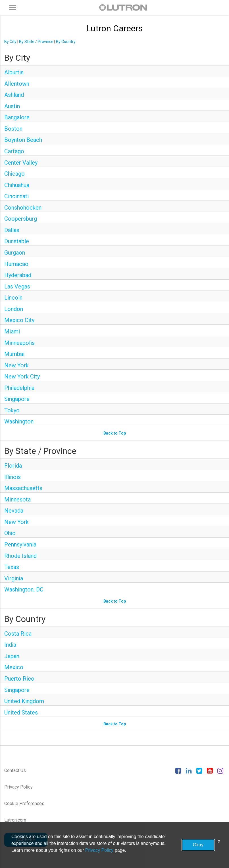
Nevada (14, 511)
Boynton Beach (23, 140)
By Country (66, 42)
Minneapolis (19, 343)
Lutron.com (15, 820)
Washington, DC (24, 589)
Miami (12, 331)
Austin (12, 106)
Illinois (13, 477)
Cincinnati (16, 196)
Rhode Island (20, 556)
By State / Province (36, 42)
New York (16, 365)
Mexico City (19, 320)
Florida (13, 466)
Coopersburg (21, 219)
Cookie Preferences (24, 803)
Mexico (14, 667)
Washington (19, 421)
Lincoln (13, 298)
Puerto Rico (19, 679)
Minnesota (17, 499)
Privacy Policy (18, 787)
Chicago (14, 174)
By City (10, 42)
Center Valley (21, 163)
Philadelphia (19, 388)
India (10, 645)
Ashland (14, 95)
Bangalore (17, 117)
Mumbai (14, 354)
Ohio (10, 533)
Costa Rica (18, 634)
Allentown (17, 84)
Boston (13, 129)
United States (21, 713)
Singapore (17, 399)
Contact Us (15, 770)
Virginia (14, 578)
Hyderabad (18, 275)
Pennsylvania (20, 544)
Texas (12, 567)
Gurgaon (15, 253)
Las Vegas (17, 286)
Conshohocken (23, 208)
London (14, 309)
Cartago (14, 151)
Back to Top (115, 433)
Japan (12, 656)
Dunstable (17, 241)
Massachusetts (23, 488)
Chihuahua (17, 185)
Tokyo (12, 410)
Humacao (16, 264)
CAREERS (26, 840)
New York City (22, 376)
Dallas (12, 230)
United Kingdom (24, 701)
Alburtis (14, 72)
